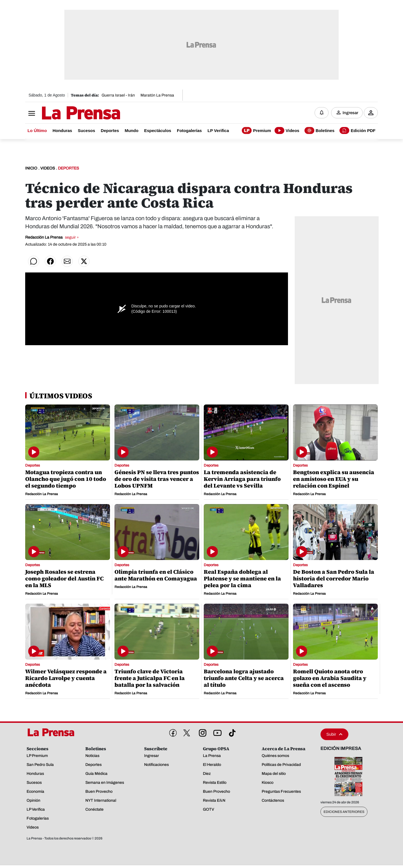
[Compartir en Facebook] (50, 262)
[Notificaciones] (322, 113)
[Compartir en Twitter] (84, 262)
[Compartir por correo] (67, 262)
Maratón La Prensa (157, 95)
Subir (334, 735)
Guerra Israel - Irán (118, 95)
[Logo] (67, 114)
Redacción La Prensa (52, 238)
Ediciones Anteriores (344, 813)
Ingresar (350, 113)
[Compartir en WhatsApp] (34, 262)
